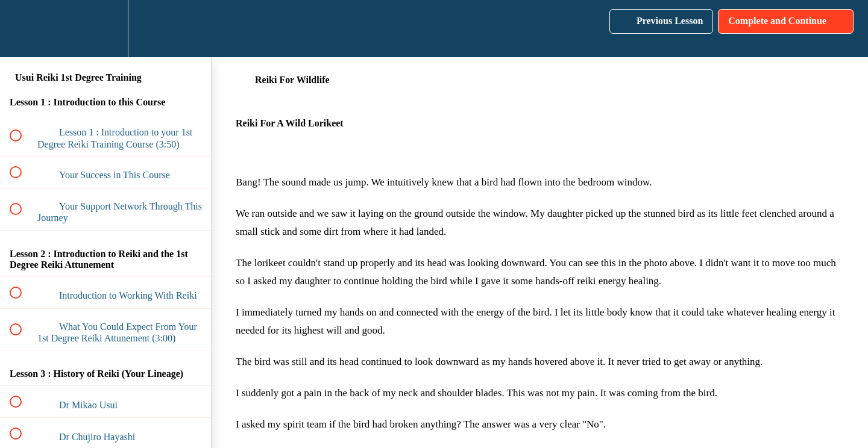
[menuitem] (105, 29)
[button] (22, 29)
